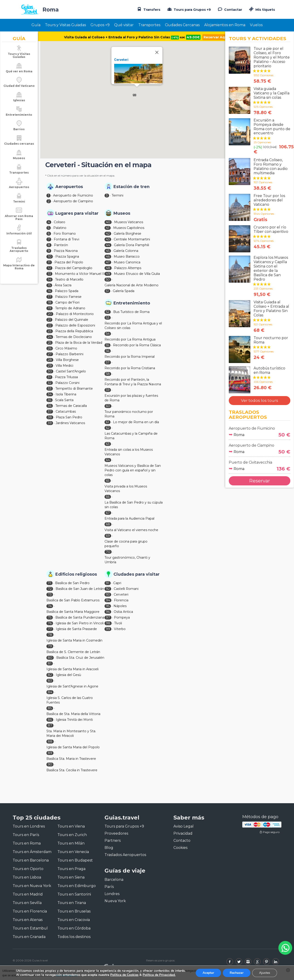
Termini (117, 195)
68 (108, 524)
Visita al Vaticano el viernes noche (131, 530)
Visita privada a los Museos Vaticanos (126, 489)
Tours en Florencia (30, 911)
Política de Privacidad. (159, 975)
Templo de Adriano (70, 308)
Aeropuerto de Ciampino (73, 201)
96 (108, 612)
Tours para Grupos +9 (189, 9)
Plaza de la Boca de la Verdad (79, 343)
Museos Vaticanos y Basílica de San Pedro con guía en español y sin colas (133, 470)
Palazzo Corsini (67, 383)
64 (108, 460)
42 (108, 234)
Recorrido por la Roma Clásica (137, 345)
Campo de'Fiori (67, 302)
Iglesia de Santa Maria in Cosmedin (74, 640)
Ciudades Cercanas (182, 25)
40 (108, 222)
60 (108, 406)
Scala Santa (64, 400)
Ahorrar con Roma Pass (19, 223)
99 (108, 629)
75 (50, 617)
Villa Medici (64, 366)
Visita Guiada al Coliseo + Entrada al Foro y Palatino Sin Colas (124, 37)
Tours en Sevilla (27, 903)
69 (108, 536)
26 (50, 348)
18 (50, 302)
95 (108, 606)
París (109, 887)
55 (107, 345)
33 (50, 389)
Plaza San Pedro (69, 417)
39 (50, 423)
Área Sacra (63, 285)
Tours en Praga (71, 869)
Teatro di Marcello (69, 279)
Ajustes (265, 973)
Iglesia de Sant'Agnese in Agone (72, 686)
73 (50, 594)
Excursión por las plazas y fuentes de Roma (131, 398)
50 (108, 279)
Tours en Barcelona (31, 860)
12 (49, 268)
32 (50, 383)
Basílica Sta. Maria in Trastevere (71, 759)
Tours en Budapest (75, 860)
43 (108, 239)
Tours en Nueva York (32, 886)
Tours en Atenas (28, 920)
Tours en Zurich (72, 835)
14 (49, 279)
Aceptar (208, 973)
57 (108, 362)
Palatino (60, 228)
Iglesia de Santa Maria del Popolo (73, 747)
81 (50, 663)
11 (49, 262)
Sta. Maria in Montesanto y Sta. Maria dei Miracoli (71, 733)
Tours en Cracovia (74, 920)
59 (108, 390)
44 (108, 245)
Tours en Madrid (28, 894)
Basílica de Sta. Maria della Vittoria (73, 714)
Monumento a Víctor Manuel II (80, 274)
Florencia (121, 600)
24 (50, 337)
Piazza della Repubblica (74, 331)
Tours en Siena (71, 877)
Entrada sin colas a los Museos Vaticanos (129, 452)
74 (50, 606)
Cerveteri (121, 60)
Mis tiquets (261, 10)
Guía (36, 25)
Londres (112, 894)
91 (108, 583)
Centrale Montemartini (132, 239)
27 (50, 354)
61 (107, 422)
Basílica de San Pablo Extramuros (73, 600)
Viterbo (120, 629)
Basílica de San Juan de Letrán (80, 589)
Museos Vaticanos (129, 222)
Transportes (149, 25)
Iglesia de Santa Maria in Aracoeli (72, 669)
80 (50, 658)
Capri (117, 583)
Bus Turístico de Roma (131, 312)
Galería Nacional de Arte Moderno (131, 285)
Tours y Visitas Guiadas (65, 25)
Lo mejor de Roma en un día (136, 422)
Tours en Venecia (73, 852)
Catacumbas (66, 411)
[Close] (157, 52)
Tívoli (118, 623)
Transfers (148, 9)
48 (108, 268)
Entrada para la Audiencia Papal (129, 518)
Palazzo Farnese (68, 297)
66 (108, 497)
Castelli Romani (126, 589)
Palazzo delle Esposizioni (75, 325)
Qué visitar (124, 25)
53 (108, 318)
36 (50, 406)
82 (50, 675)
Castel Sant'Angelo (71, 371)
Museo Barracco (127, 256)
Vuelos (256, 25)
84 (50, 692)
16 (49, 291)
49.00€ (193, 37)
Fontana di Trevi (66, 239)
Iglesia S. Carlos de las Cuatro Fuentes (70, 700)
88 (50, 741)
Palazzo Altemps (128, 268)
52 (108, 312)
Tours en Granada (29, 937)
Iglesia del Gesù (68, 675)
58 (108, 374)
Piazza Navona (66, 251)
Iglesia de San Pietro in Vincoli (80, 623)
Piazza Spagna (67, 256)
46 (108, 256)
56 (108, 351)
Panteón (61, 245)
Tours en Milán (71, 843)
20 (50, 314)
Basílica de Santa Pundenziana (80, 617)
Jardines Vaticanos (70, 423)
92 (108, 589)
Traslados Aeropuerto (19, 255)
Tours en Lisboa (27, 877)
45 (108, 251)
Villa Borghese (67, 360)
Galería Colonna (126, 251)
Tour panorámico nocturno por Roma (129, 414)
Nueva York (115, 901)
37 (50, 411)
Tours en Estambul (30, 928)
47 (108, 262)
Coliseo (59, 222)
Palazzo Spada (67, 291)
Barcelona (114, 880)
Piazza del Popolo (69, 262)
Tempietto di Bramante (74, 389)
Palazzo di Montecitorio (75, 314)
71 (49, 583)
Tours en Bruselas (74, 911)
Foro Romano (65, 234)
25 (49, 343)
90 (50, 764)
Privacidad (183, 833)
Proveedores (116, 833)
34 (50, 394)
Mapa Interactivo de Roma (19, 272)
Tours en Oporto (28, 869)
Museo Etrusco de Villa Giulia (137, 274)
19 (49, 308)
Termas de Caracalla (71, 406)
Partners (113, 841)
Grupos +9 (100, 25)
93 (108, 594)
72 (50, 589)
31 (49, 377)
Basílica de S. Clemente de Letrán (73, 652)
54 (108, 334)
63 (108, 444)
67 (108, 513)
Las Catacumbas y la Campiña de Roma (131, 436)
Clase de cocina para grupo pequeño (126, 544)
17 (49, 297)
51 (107, 291)
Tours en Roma (27, 843)
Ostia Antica (123, 612)
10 (50, 256)
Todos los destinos (74, 937)
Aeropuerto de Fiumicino (73, 195)
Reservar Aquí (216, 37)
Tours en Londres (29, 826)
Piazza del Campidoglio (74, 268)
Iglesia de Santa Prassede (76, 629)
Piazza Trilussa (66, 377)
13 (49, 274)
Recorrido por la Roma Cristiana (130, 368)
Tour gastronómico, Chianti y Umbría (127, 560)
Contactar (229, 9)
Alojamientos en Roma (225, 25)
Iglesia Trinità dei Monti (74, 720)
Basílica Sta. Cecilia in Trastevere (72, 770)
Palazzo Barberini (69, 354)
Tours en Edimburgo (77, 886)
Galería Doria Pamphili (131, 245)
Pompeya (122, 617)
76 (50, 623)
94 (108, 600)
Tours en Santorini (74, 894)
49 (108, 274)
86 (50, 720)
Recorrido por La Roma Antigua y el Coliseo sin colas (133, 326)
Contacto (182, 841)
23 (50, 331)
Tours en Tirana (72, 903)
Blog (109, 848)
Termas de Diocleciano (74, 337)
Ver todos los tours (260, 400)
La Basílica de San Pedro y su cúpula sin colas (134, 505)
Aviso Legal (184, 826)
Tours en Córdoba (74, 928)
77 (50, 629)
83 (50, 681)
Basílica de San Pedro (72, 583)
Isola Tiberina (66, 394)
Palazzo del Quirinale (72, 320)
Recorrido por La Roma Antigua (130, 339)
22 (50, 325)
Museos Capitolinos (129, 228)
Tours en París (26, 835)
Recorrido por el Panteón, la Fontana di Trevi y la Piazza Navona (133, 382)
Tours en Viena (71, 826)
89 (50, 753)
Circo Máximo (66, 348)
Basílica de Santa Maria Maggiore (73, 612)
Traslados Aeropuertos (125, 855)
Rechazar (237, 973)
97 (108, 617)
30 (50, 371)
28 (50, 360)
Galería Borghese (127, 234)
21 (49, 320)
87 (50, 725)
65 (108, 481)
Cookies (180, 848)
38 (50, 417)
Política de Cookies (124, 975)
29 (50, 366)
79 (50, 646)
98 (108, 623)
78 (50, 635)
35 (49, 400)
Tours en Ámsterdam (32, 852)
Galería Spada (124, 291)
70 (108, 552)
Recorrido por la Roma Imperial (130, 357)
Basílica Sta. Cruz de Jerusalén (80, 658)
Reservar (260, 481)
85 (50, 708)
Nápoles (120, 606)
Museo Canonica (127, 262)
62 (108, 428)
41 (108, 228)
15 (49, 285)
